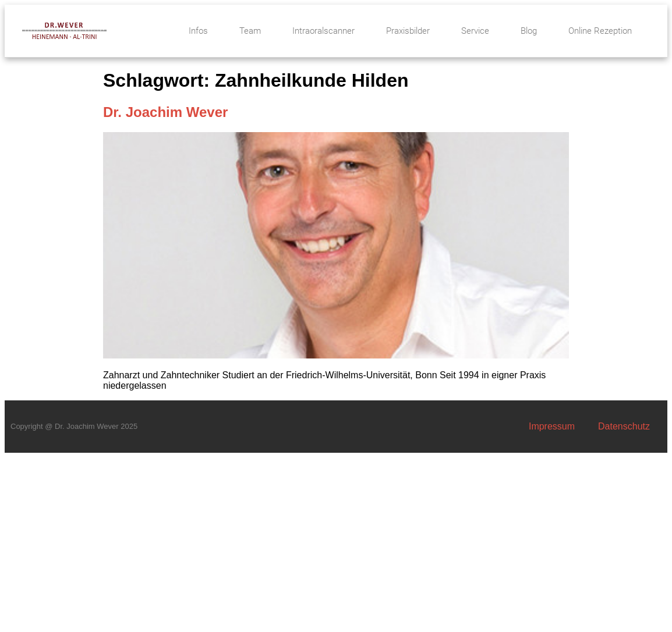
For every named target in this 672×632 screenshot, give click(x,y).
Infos (198, 31)
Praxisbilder (408, 31)
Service (475, 31)
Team (250, 31)
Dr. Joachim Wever (165, 112)
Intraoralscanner (323, 31)
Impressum (552, 426)
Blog (529, 31)
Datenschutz (624, 426)
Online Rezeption (600, 31)
